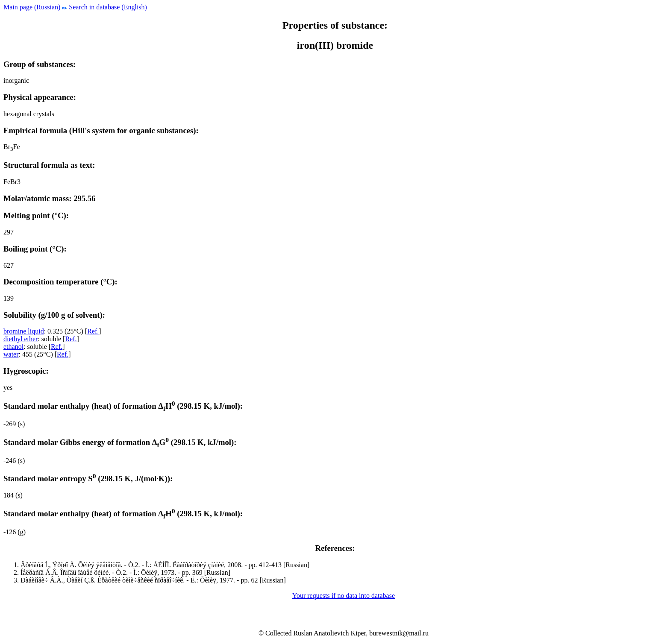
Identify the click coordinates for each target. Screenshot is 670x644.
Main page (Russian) (32, 7)
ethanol (13, 347)
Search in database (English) (108, 7)
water (11, 354)
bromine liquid (24, 331)
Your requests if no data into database (344, 596)
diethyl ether (21, 339)
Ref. (93, 331)
